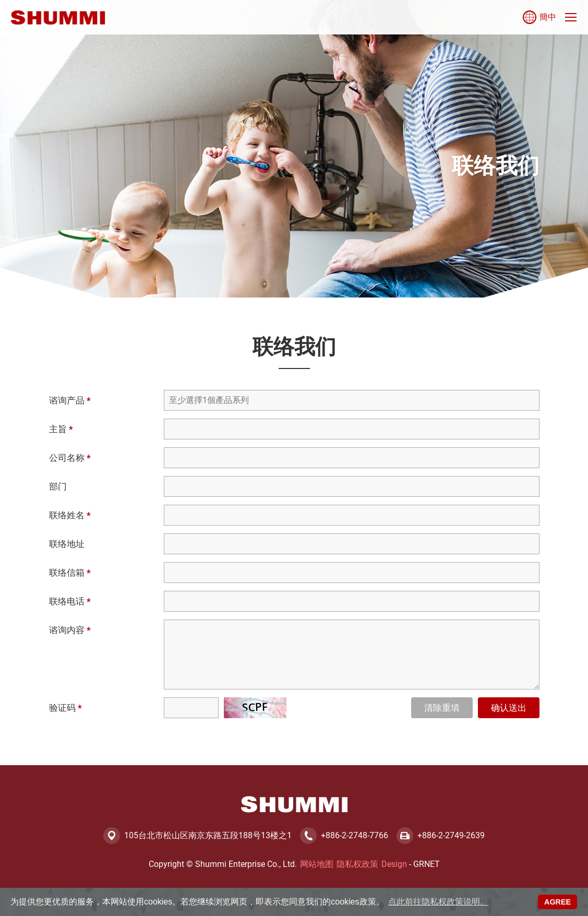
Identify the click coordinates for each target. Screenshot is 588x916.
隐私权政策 (357, 864)
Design (394, 864)
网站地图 (317, 864)
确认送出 (509, 708)
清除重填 (442, 708)
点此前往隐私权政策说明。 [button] (438, 902)
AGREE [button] (557, 902)
